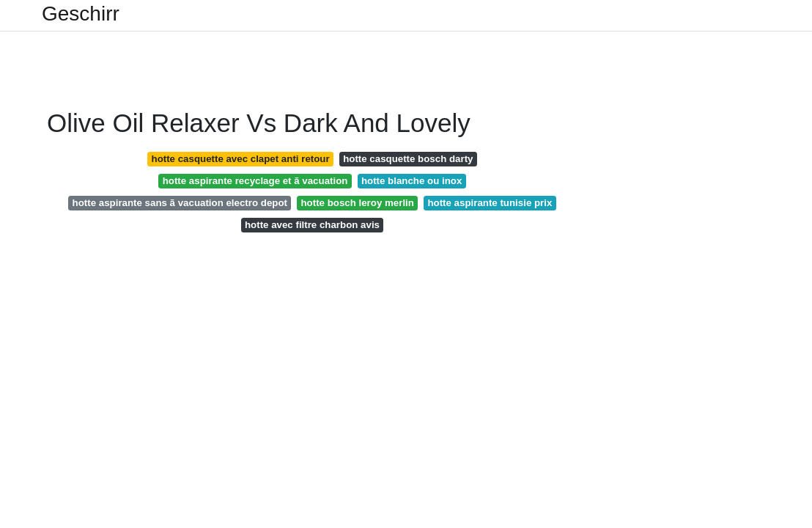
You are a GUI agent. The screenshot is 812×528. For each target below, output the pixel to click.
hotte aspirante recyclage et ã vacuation (255, 181)
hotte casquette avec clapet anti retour (241, 159)
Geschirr (81, 14)
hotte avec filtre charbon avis (312, 225)
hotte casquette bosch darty (408, 159)
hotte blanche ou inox (411, 181)
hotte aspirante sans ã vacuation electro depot (180, 203)
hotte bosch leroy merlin (357, 203)
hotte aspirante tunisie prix (490, 203)
